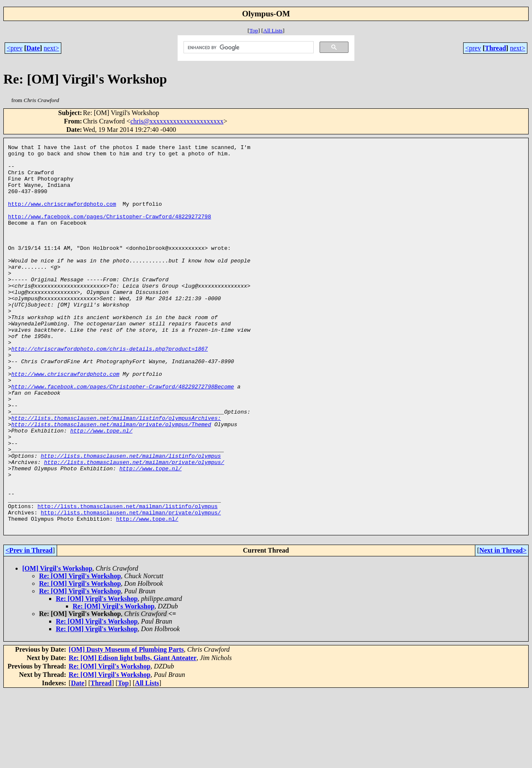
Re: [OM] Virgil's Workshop (80, 653)
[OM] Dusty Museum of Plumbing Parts (126, 726)
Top (254, 30)
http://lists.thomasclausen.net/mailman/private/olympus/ (134, 526)
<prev (14, 48)
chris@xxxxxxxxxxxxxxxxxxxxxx (177, 121)
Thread (495, 48)
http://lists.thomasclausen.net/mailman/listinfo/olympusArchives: (116, 473)
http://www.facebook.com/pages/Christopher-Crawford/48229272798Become (123, 435)
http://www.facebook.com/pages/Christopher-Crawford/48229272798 (110, 231)
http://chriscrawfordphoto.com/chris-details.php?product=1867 (110, 390)
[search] (248, 47)
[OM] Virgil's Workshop (57, 645)
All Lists (273, 30)
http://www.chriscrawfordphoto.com (62, 216)
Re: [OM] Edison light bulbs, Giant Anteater (133, 735)
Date (33, 48)
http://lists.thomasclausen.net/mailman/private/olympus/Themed (111, 481)
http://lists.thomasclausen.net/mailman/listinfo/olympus (131, 519)
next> (51, 48)
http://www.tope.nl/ (101, 488)
